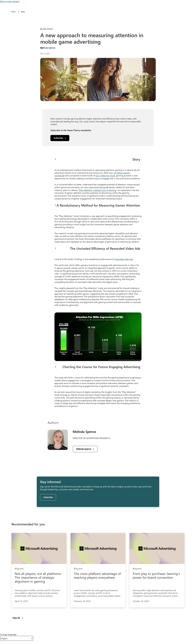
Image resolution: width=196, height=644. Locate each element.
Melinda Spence (48, 48)
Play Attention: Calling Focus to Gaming (98, 190)
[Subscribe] (60, 138)
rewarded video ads (124, 259)
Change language (8, 634)
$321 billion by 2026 (105, 176)
